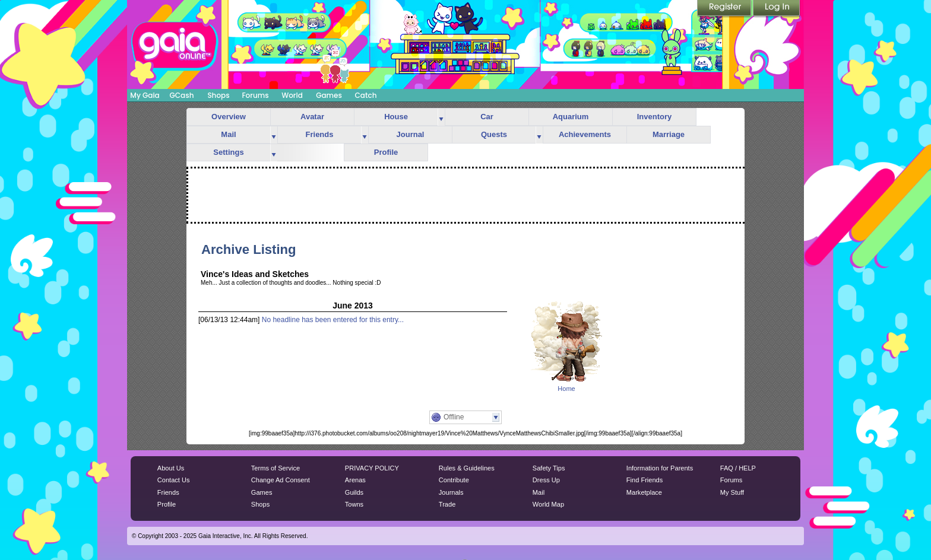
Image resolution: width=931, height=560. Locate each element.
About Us (171, 468)
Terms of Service (275, 468)
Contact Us (174, 480)
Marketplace (644, 492)
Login (777, 9)
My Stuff (732, 492)
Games (329, 95)
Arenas (355, 480)
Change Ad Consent (281, 480)
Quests (494, 134)
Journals (451, 492)
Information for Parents (660, 468)
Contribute (454, 480)
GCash (182, 95)
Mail (228, 134)
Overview (229, 117)
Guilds (354, 492)
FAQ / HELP (738, 468)
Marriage (669, 134)
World (292, 95)
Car (487, 117)
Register (725, 9)
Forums (255, 95)
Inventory (655, 117)
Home (566, 389)
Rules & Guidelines (467, 468)
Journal (411, 134)
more (441, 117)
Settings (228, 152)
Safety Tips (549, 468)
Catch (366, 95)
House (396, 117)
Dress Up (546, 480)
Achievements (585, 134)
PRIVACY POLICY (372, 468)
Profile (386, 152)
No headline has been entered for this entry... (333, 320)
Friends (320, 134)
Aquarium (571, 117)
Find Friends (645, 480)
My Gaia (145, 95)
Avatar (312, 117)
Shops (218, 95)
